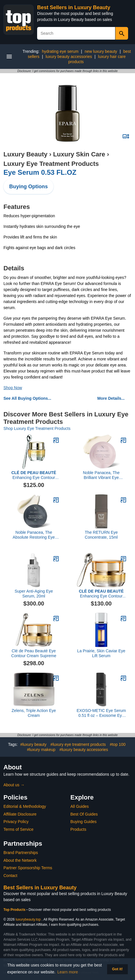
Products (78, 829)
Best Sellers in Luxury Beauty (74, 7)
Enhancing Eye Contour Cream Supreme (34, 475)
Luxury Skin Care (79, 154)
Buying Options (28, 187)
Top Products (15, 910)
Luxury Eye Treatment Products (51, 164)
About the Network (20, 860)
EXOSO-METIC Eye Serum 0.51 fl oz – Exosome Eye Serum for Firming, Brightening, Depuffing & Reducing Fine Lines (101, 713)
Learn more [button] (68, 972)
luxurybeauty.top (28, 919)
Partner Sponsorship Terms (28, 868)
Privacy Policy (16, 822)
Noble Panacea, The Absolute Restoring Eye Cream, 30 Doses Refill (34, 535)
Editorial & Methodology (25, 806)
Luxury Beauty (25, 154)
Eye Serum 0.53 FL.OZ (40, 172)
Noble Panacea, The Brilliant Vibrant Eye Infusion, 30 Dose (101, 475)
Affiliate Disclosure (20, 814)
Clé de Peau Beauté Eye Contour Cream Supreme (34, 653)
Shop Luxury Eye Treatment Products (37, 428)
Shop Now (13, 388)
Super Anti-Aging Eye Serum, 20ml (34, 594)
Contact (10, 876)
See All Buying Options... (27, 398)
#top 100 (118, 744)
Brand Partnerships (21, 853)
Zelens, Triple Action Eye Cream (34, 713)
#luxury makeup (41, 750)
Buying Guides (84, 822)
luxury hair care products (97, 59)
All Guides (80, 806)
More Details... (111, 398)
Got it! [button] (117, 969)
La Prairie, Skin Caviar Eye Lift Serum (101, 653)
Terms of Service (18, 829)
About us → (14, 785)
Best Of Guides (84, 814)
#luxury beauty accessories (84, 750)
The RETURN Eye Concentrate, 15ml (101, 535)
